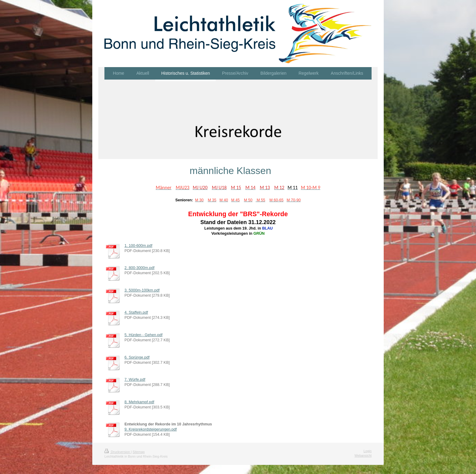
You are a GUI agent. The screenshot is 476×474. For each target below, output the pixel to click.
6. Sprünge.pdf (137, 357)
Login (368, 451)
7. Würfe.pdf (135, 380)
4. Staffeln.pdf (136, 312)
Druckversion (118, 452)
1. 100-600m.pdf (138, 246)
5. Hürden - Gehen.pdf (143, 335)
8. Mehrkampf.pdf (139, 402)
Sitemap (139, 452)
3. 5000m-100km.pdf (142, 290)
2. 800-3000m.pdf (139, 268)
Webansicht (363, 455)
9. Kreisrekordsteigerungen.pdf (151, 429)
